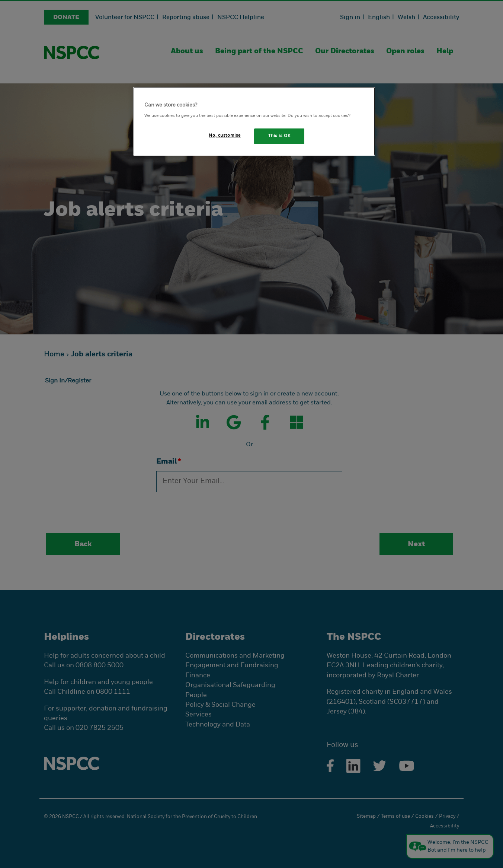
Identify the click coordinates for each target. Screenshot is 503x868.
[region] (254, 121)
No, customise (225, 136)
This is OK (279, 136)
